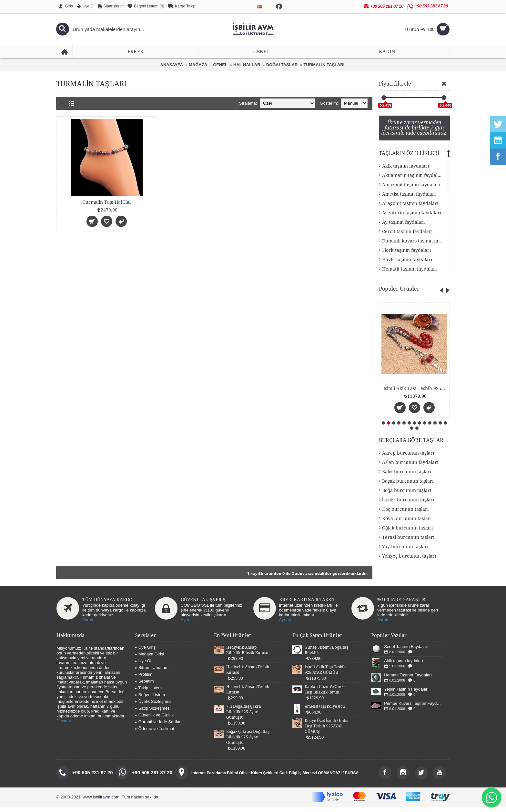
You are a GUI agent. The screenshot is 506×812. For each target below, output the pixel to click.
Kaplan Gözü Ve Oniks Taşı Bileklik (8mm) (325, 695)
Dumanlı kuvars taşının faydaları (416, 246)
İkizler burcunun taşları (408, 505)
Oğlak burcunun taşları (407, 533)
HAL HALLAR (247, 65)
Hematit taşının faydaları (409, 274)
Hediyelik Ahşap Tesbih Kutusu (248, 675)
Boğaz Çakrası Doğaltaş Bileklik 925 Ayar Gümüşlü (248, 742)
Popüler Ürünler (399, 294)
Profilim (144, 679)
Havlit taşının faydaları (407, 265)
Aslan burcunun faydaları (410, 468)
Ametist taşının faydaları (409, 199)
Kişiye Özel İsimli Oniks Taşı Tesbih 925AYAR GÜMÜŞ (326, 731)
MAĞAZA (198, 65)
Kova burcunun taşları (407, 524)
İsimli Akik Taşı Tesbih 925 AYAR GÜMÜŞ (325, 675)
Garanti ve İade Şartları (158, 727)
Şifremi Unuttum (152, 673)
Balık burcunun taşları (407, 477)
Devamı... (66, 726)
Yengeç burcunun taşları (409, 561)
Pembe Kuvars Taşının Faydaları (413, 709)
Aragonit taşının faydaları (410, 209)
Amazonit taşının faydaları (411, 190)
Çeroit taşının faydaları (407, 237)
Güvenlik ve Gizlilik (154, 720)
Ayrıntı (187, 625)
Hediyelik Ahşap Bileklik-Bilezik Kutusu (247, 655)
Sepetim (145, 686)
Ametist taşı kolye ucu (325, 712)
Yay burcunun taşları (405, 552)
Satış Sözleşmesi (153, 713)
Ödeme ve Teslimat (155, 734)
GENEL (220, 65)
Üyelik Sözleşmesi (154, 707)
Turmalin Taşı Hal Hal (107, 202)
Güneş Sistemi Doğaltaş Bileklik (384, 394)
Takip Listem (148, 693)
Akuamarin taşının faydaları (413, 180)
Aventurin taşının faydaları (412, 218)
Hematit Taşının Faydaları (408, 680)
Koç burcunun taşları (405, 514)
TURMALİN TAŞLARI (324, 65)
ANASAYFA (172, 65)
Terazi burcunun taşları (408, 542)
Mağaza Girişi (150, 659)
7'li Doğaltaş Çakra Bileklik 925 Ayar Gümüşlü (244, 717)
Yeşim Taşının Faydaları (406, 694)
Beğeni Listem (150, 700)
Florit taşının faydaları (406, 255)
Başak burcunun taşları (408, 486)
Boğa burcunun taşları (407, 496)
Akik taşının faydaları (405, 171)
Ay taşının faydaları (403, 227)
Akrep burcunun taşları (408, 458)
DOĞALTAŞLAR (282, 65)
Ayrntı (88, 625)
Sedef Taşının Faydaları (406, 652)
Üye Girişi (146, 652)
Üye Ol (143, 666)
